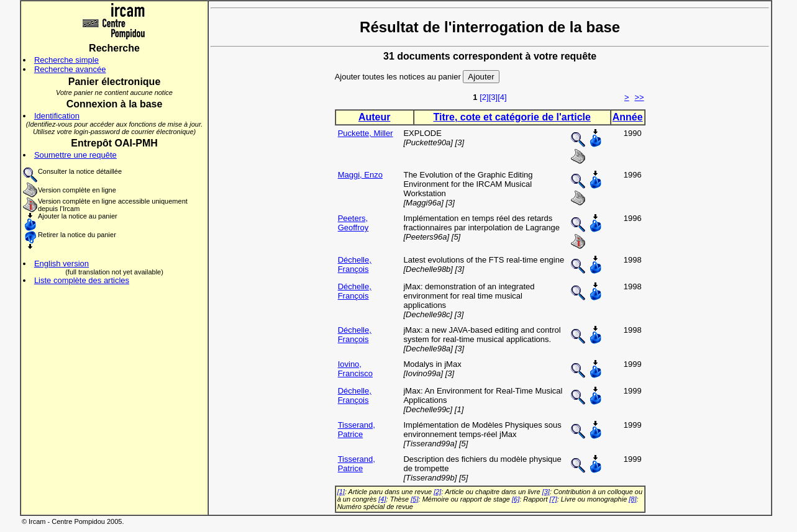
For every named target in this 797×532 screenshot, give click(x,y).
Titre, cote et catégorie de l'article (512, 117)
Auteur (375, 117)
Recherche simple (66, 60)
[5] (414, 499)
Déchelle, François (355, 264)
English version (61, 264)
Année (628, 117)
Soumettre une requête (75, 155)
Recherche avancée (70, 69)
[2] (484, 97)
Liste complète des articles (82, 280)
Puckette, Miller (366, 133)
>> (639, 97)
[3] (493, 97)
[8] (632, 499)
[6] (516, 499)
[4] (502, 97)
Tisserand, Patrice (357, 430)
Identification (57, 116)
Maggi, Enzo (360, 175)
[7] (553, 499)
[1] (341, 492)
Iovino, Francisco (355, 369)
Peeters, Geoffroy (353, 223)
